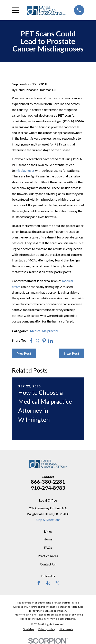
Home (48, 539)
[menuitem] (28, 629)
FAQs (48, 547)
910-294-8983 (48, 488)
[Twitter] (57, 583)
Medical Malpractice (44, 331)
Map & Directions (48, 520)
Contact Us (48, 564)
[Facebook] (39, 583)
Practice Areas (48, 556)
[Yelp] (48, 583)
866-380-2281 (48, 482)
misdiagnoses (25, 170)
